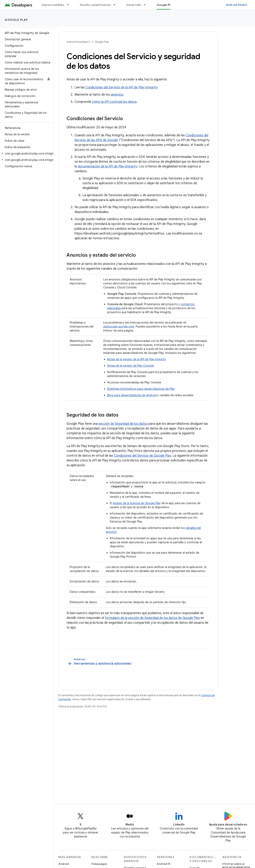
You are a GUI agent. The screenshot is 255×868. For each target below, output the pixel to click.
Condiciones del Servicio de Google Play (142, 456)
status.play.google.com (119, 327)
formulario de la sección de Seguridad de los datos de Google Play (152, 618)
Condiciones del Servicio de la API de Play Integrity (121, 87)
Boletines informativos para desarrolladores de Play (141, 389)
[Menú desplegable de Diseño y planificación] (116, 5)
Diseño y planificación (95, 5)
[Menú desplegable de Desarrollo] (146, 5)
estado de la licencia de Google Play (137, 503)
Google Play (16, 20)
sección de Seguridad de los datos (123, 424)
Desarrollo (134, 5)
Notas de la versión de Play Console (131, 366)
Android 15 (164, 864)
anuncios (117, 95)
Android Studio (237, 5)
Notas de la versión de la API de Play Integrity (137, 359)
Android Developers (78, 42)
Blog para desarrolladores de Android (132, 395)
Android (64, 864)
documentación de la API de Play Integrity (107, 166)
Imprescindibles (53, 5)
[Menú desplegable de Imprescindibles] (70, 5)
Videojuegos (99, 864)
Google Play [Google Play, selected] (165, 5)
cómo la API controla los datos (114, 102)
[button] (26, 153)
